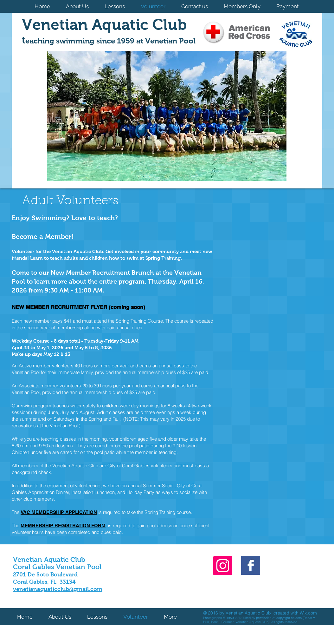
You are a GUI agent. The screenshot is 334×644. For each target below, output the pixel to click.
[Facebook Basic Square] (251, 565)
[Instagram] (223, 566)
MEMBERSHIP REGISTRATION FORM (63, 526)
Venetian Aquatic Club (248, 613)
